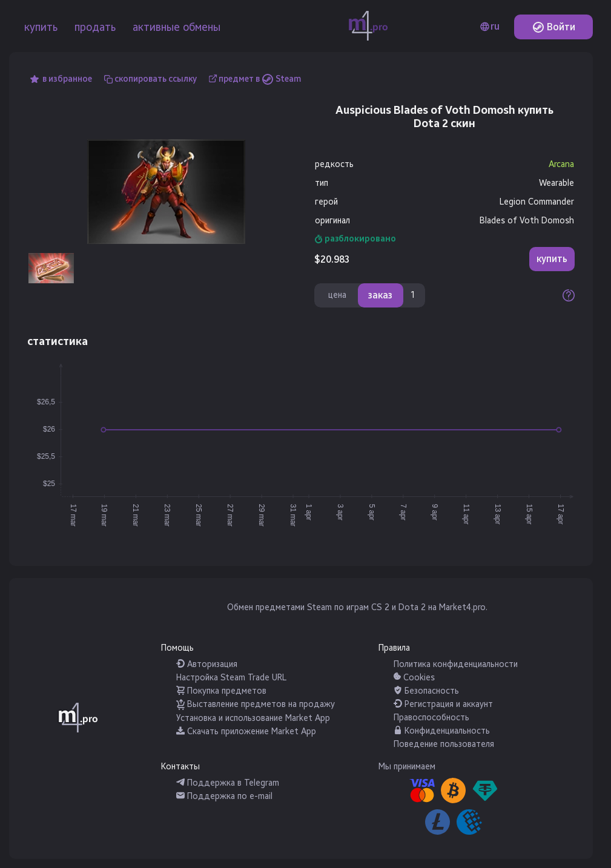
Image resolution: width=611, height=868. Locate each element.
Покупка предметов (221, 691)
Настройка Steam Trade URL (231, 678)
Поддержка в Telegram (228, 783)
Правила (394, 648)
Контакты (180, 767)
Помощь (177, 648)
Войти (554, 27)
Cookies (414, 678)
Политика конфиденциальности (456, 664)
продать (95, 27)
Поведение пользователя (444, 744)
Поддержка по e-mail (224, 796)
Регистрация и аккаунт (443, 704)
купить (41, 27)
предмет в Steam (260, 79)
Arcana (561, 164)
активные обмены (177, 27)
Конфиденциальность (442, 731)
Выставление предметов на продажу (256, 704)
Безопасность (426, 691)
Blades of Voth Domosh (527, 221)
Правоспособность (431, 718)
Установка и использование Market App (253, 718)
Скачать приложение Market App (246, 732)
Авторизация (207, 664)
